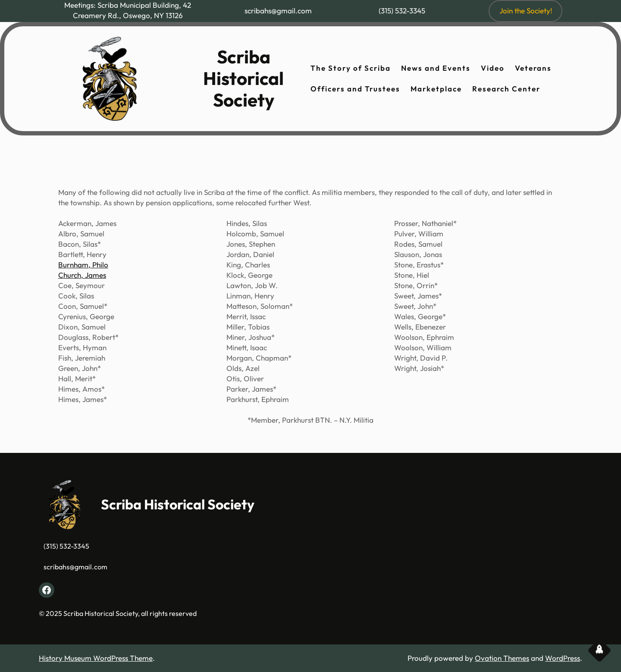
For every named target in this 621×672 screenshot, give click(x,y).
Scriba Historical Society (243, 79)
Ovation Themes (502, 658)
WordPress (563, 658)
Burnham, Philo (83, 265)
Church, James (82, 275)
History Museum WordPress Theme (96, 658)
